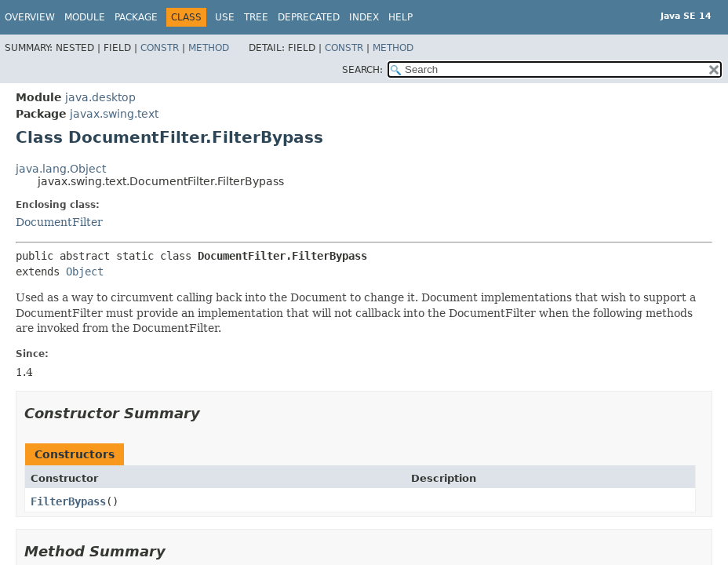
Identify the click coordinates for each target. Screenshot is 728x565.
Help (400, 17)
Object (85, 272)
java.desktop (100, 97)
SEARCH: (362, 70)
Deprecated (309, 17)
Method (209, 48)
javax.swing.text (114, 114)
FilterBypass (68, 501)
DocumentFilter (59, 222)
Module (85, 17)
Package (136, 17)
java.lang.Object (61, 169)
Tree (256, 17)
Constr (160, 48)
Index (364, 17)
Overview (30, 17)
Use (225, 17)
